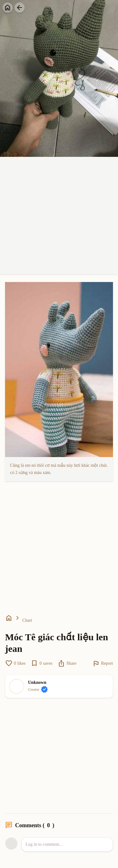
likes (15, 663)
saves (41, 663)
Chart (27, 620)
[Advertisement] (59, 216)
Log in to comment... (44, 844)
